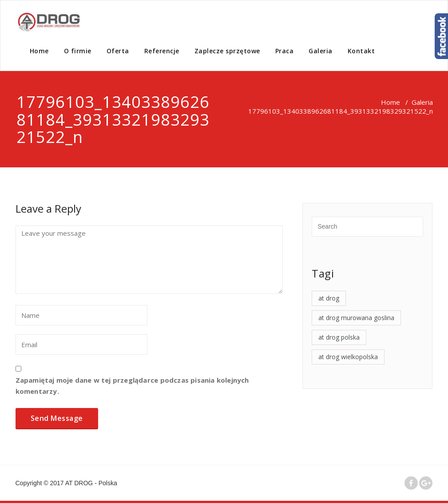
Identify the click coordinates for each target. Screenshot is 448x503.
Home (39, 51)
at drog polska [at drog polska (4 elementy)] (339, 337)
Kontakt (361, 51)
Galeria (321, 51)
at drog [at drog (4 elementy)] (329, 298)
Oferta (118, 51)
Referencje (162, 51)
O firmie (78, 51)
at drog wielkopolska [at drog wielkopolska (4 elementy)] (348, 357)
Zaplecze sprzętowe (227, 51)
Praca (285, 51)
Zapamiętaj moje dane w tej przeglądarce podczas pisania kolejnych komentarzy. (132, 386)
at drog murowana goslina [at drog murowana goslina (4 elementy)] (356, 318)
